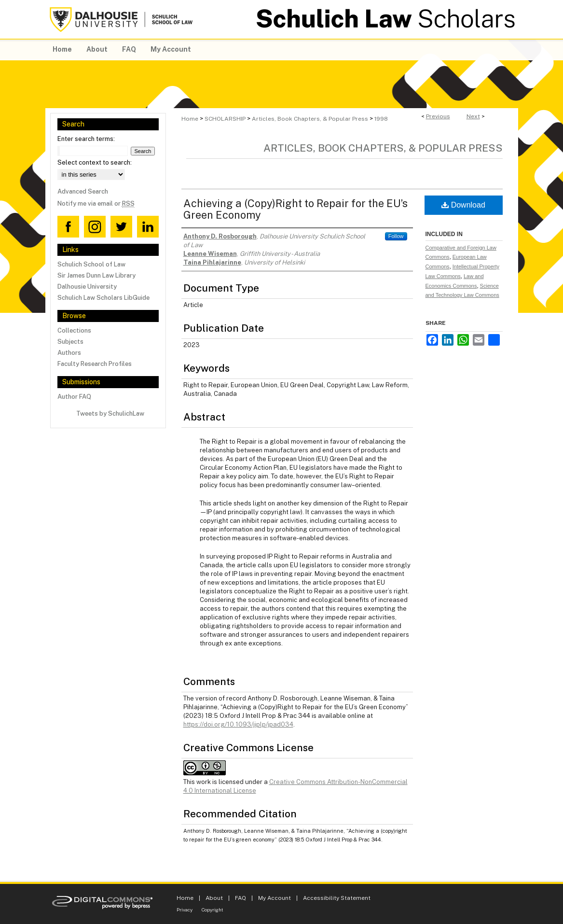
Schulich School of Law (91, 264)
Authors (69, 353)
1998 (381, 119)
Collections (74, 330)
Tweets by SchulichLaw (110, 413)
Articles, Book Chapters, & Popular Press (310, 119)
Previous (438, 116)
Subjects (70, 342)
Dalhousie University (87, 287)
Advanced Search (83, 191)
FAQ (240, 898)
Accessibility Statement (337, 898)
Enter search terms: (86, 139)
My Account (275, 898)
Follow (396, 236)
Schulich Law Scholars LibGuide (103, 298)
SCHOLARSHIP (225, 119)
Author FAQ (74, 397)
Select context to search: (95, 162)
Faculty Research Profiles (95, 364)
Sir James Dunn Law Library (96, 275)
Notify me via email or (96, 203)
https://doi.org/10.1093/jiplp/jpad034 (238, 724)
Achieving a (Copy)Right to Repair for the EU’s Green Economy (295, 209)
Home (190, 119)
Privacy (185, 910)
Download (463, 205)
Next (473, 116)
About (214, 898)
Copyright (213, 910)
